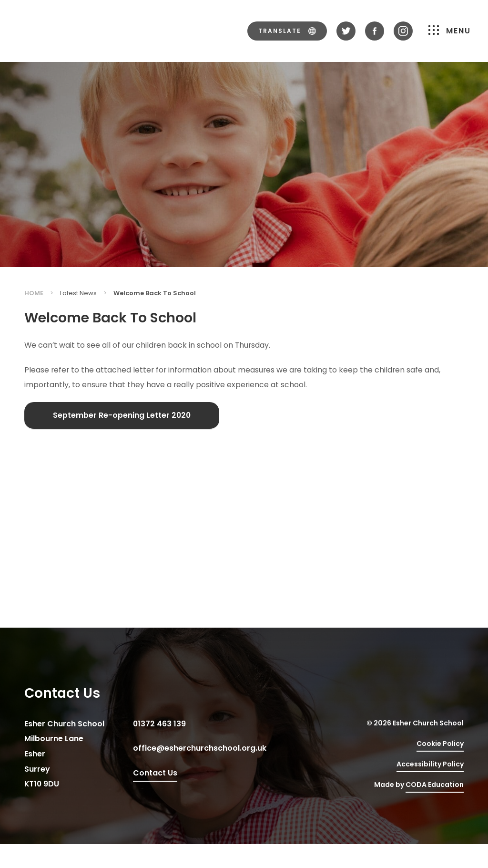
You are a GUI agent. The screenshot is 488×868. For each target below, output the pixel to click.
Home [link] (34, 293)
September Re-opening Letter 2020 (122, 415)
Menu (450, 31)
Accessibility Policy (430, 764)
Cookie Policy (440, 744)
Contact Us (155, 773)
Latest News (78, 293)
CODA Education (435, 785)
